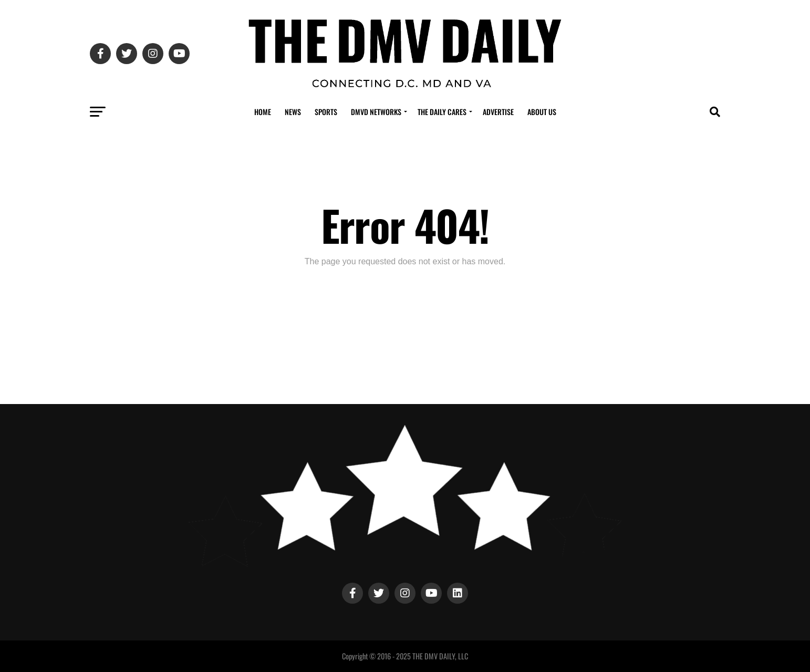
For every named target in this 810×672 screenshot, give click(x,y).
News (293, 112)
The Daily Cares (442, 112)
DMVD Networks (376, 112)
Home (263, 112)
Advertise (498, 112)
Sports (326, 112)
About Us (542, 112)
